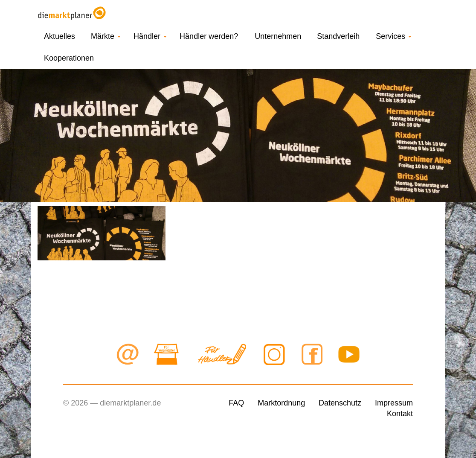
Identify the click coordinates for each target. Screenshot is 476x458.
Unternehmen (278, 36)
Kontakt (400, 414)
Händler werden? (209, 36)
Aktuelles (59, 36)
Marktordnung (281, 403)
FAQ (236, 403)
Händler (150, 36)
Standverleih (338, 36)
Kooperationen (69, 58)
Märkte (106, 36)
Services (394, 36)
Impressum (394, 403)
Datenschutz (340, 403)
